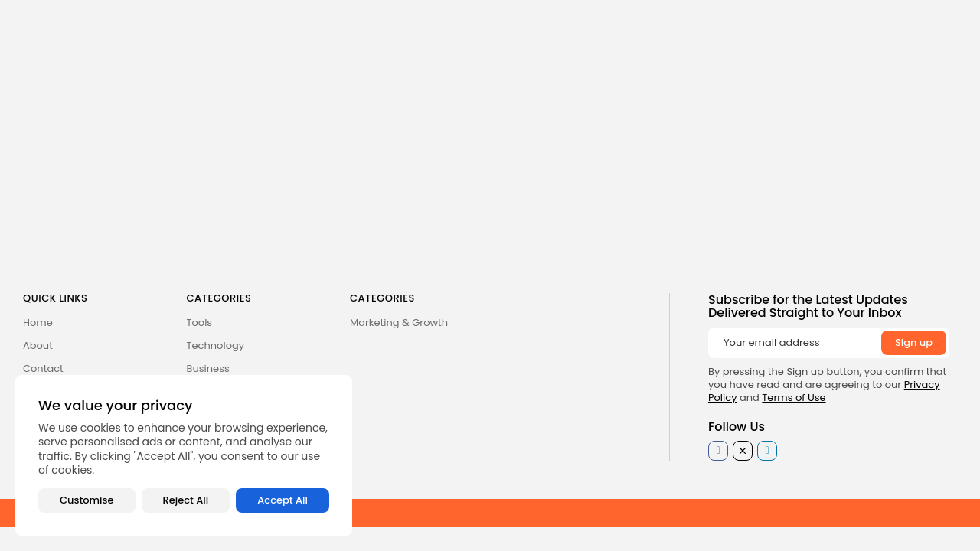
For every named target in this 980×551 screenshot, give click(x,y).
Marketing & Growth (399, 323)
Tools (200, 323)
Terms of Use (794, 398)
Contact (43, 368)
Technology (216, 346)
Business (208, 368)
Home (38, 323)
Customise (87, 500)
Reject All (186, 500)
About (38, 346)
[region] (184, 455)
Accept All (283, 500)
